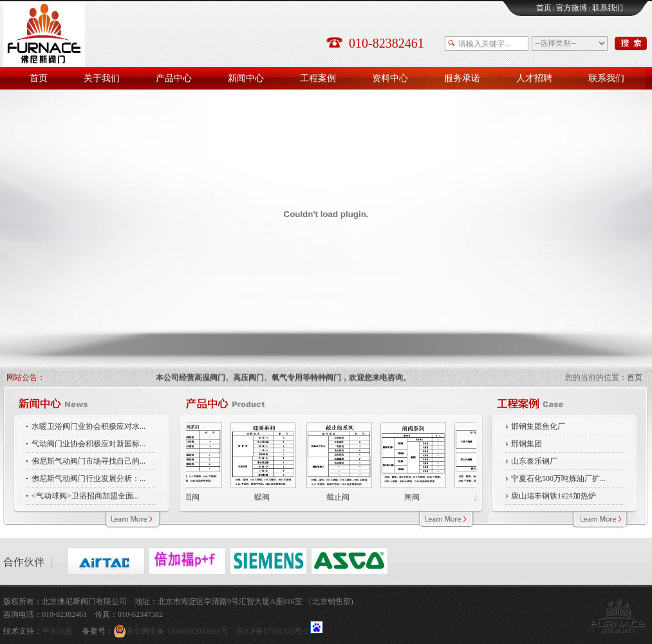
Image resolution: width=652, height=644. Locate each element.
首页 (544, 8)
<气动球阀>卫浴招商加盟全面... (85, 496)
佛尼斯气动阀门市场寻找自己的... (88, 461)
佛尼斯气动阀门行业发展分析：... (88, 478)
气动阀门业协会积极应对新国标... (88, 444)
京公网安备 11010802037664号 (175, 631)
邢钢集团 (526, 444)
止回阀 (186, 497)
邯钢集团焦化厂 (538, 426)
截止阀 (336, 497)
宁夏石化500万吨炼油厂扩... (558, 478)
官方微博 (572, 8)
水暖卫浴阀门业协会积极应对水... (88, 426)
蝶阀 (260, 497)
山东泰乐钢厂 (534, 461)
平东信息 (57, 631)
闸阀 (410, 497)
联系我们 (608, 8)
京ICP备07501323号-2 (273, 631)
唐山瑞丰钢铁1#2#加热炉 (554, 496)
